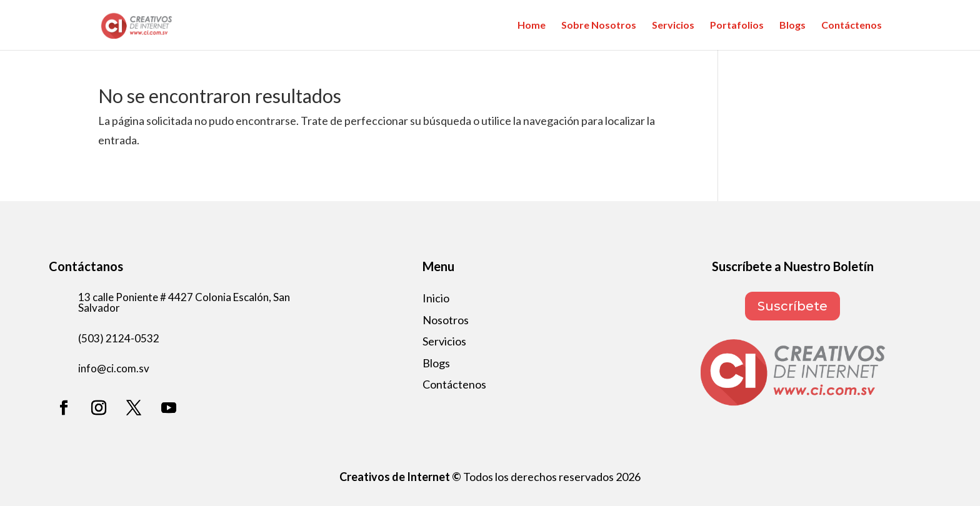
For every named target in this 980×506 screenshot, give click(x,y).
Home (532, 26)
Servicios (673, 26)
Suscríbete (792, 306)
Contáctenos (852, 26)
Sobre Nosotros (599, 26)
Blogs (792, 26)
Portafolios (737, 26)
